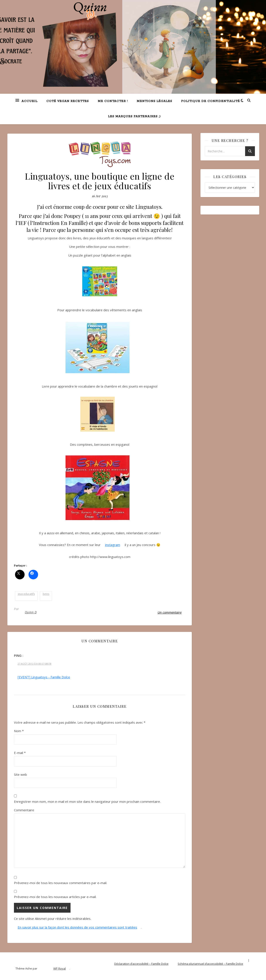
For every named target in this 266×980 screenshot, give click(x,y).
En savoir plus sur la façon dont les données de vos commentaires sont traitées (77, 927)
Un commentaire (170, 612)
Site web (20, 774)
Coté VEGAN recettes (68, 101)
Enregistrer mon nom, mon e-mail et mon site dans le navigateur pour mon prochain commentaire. (87, 801)
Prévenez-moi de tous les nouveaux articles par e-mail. (55, 897)
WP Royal (60, 968)
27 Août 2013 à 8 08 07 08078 (35, 664)
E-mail (20, 753)
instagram (113, 545)
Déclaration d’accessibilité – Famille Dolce (141, 964)
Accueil (29, 101)
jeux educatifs (26, 594)
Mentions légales (154, 101)
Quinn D (31, 612)
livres (46, 594)
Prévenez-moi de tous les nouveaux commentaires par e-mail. (61, 883)
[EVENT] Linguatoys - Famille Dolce (44, 677)
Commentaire (24, 810)
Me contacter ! (113, 101)
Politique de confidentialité (210, 101)
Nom (19, 731)
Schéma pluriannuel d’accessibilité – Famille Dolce (210, 964)
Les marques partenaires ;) (134, 117)
